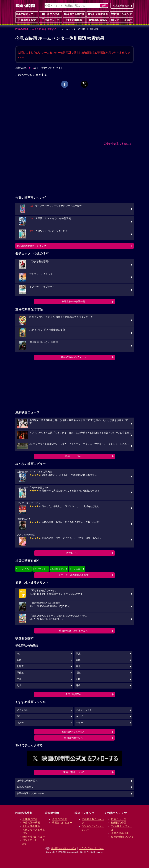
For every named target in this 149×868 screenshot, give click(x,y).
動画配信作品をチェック (74, 357)
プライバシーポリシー (91, 848)
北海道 (20, 666)
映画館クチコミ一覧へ (73, 732)
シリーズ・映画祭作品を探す (74, 575)
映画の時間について (74, 772)
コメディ (21, 723)
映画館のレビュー (62, 823)
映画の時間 (22, 29)
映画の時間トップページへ (31, 793)
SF (18, 716)
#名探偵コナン (58, 569)
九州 (19, 685)
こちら (30, 68)
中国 (19, 679)
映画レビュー (73, 553)
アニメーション (84, 710)
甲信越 (20, 673)
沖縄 (78, 685)
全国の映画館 (60, 819)
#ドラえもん (22, 569)
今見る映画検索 (121, 6)
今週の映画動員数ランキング (31, 246)
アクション (23, 710)
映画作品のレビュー (34, 837)
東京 (19, 654)
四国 (78, 679)
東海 (78, 660)
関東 (78, 654)
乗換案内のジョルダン (64, 848)
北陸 (78, 673)
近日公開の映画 (98, 14)
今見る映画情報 (120, 833)
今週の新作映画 (74, 14)
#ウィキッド (40, 569)
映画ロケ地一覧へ (73, 738)
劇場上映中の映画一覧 (73, 301)
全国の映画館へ (74, 694)
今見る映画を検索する (44, 29)
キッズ (79, 716)
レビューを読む (122, 20)
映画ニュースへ (74, 456)
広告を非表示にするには (117, 144)
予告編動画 (74, 20)
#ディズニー (76, 569)
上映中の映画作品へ (27, 781)
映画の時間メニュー (27, 14)
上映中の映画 (51, 14)
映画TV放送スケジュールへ (73, 631)
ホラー (79, 723)
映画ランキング (122, 14)
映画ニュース (51, 20)
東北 (78, 666)
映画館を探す (27, 20)
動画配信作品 (98, 20)
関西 (19, 660)
